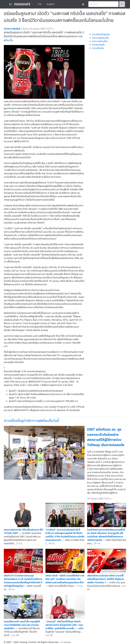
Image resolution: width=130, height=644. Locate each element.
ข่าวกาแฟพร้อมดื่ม (101, 38)
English (50, 4)
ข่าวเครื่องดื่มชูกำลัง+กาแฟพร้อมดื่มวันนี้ (31, 421)
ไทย (40, 4)
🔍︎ (122, 4)
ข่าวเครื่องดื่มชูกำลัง (101, 35)
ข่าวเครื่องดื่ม (98, 48)
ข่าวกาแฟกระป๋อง (100, 41)
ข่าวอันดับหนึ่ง (99, 45)
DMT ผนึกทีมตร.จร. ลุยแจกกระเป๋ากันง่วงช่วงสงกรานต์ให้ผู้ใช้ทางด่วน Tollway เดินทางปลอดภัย (106, 437)
